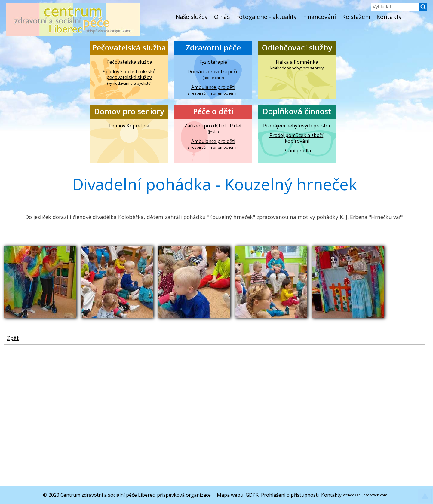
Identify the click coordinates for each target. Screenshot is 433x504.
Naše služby (192, 17)
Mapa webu (230, 495)
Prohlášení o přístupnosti (290, 495)
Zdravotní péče (213, 48)
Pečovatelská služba (129, 48)
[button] (423, 9)
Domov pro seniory (129, 111)
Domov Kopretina (129, 126)
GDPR (252, 495)
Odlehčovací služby (297, 48)
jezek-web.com (375, 495)
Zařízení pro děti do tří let (213, 126)
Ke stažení (356, 17)
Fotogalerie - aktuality (266, 17)
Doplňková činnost (297, 111)
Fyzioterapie (213, 62)
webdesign (352, 495)
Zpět (13, 338)
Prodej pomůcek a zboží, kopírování (297, 138)
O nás (222, 17)
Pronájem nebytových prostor (297, 126)
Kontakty (389, 17)
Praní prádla (297, 151)
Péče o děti (213, 111)
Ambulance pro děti (213, 87)
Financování (319, 17)
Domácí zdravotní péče (213, 72)
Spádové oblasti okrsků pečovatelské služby (129, 75)
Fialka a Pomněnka (297, 62)
